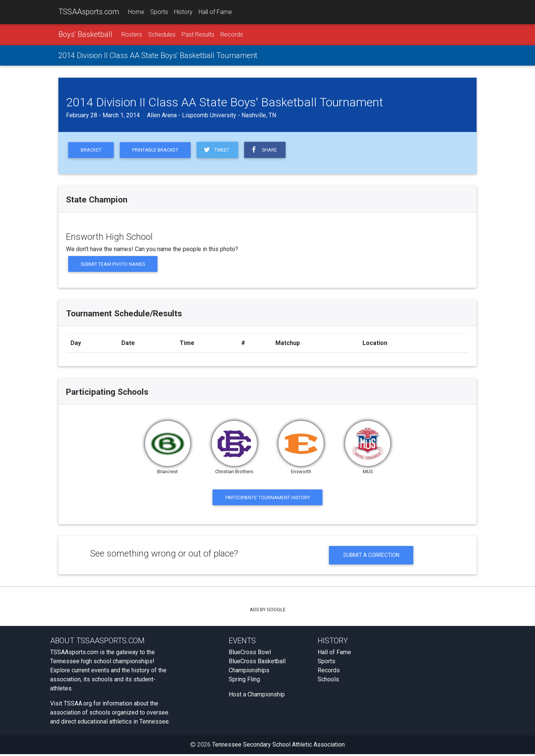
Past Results (198, 35)
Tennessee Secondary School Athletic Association (278, 746)
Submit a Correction (371, 557)
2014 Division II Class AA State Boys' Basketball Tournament (158, 55)
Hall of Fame (215, 12)
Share (266, 150)
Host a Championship (257, 696)
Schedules (162, 35)
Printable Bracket (157, 150)
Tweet (218, 150)
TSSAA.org (78, 705)
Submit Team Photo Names (113, 265)
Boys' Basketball (85, 34)
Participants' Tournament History (268, 498)
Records (232, 35)
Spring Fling (244, 681)
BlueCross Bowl (250, 654)
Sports (159, 12)
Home (136, 12)
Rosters (132, 35)
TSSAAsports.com (89, 12)
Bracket (91, 150)
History (183, 12)
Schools (328, 681)
